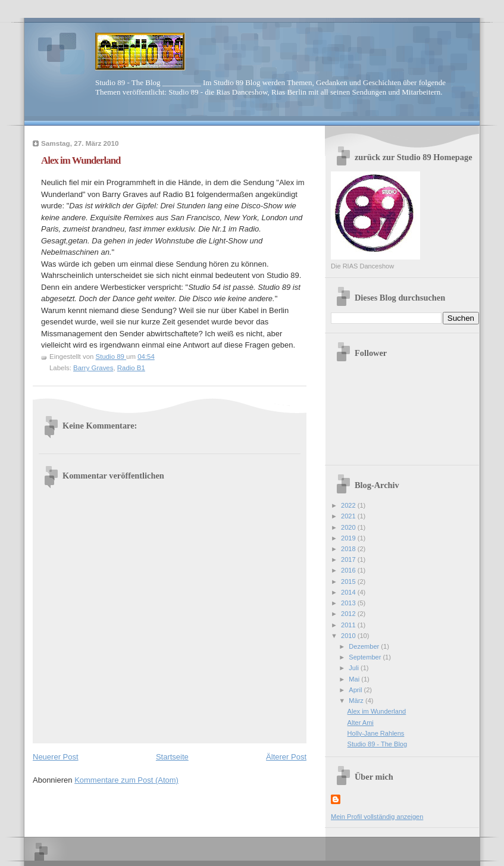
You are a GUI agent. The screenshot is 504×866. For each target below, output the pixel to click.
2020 (349, 527)
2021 (349, 516)
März (357, 701)
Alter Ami (361, 723)
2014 (349, 592)
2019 (349, 538)
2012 (349, 614)
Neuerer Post (56, 757)
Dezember (365, 646)
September (366, 657)
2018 (349, 549)
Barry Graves (93, 368)
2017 (349, 559)
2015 (349, 581)
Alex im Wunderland (377, 711)
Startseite (172, 757)
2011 (349, 625)
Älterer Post (286, 757)
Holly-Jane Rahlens (376, 733)
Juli (355, 668)
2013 (349, 603)
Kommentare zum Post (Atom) (126, 780)
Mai (355, 679)
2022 (349, 505)
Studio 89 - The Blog (378, 744)
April (356, 690)
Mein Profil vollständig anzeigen (377, 817)
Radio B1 (131, 368)
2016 (349, 570)
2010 (349, 636)
